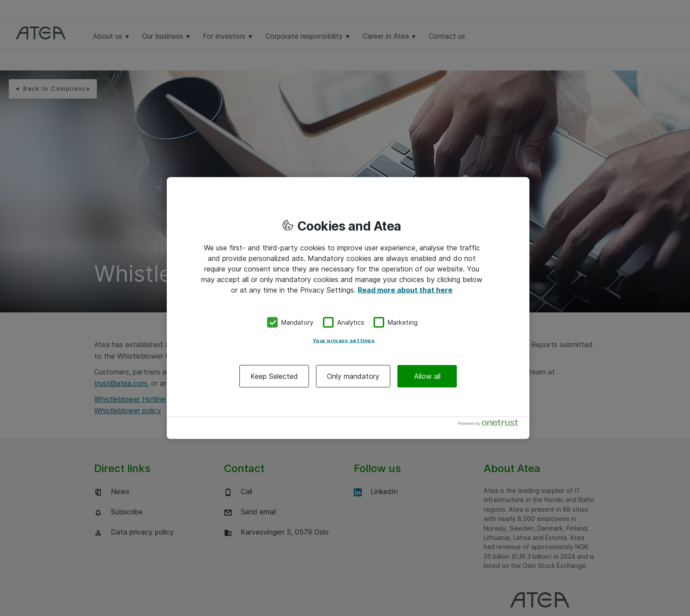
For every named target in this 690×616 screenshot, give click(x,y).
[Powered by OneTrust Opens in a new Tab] (492, 424)
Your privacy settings (344, 340)
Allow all (427, 376)
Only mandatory (353, 376)
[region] (348, 308)
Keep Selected (274, 376)
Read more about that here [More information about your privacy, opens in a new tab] (405, 290)
